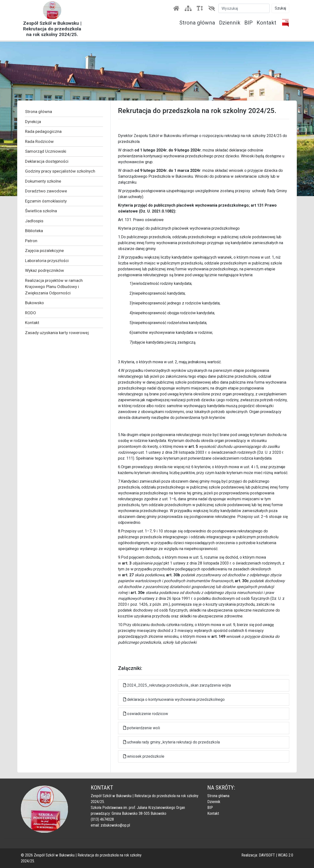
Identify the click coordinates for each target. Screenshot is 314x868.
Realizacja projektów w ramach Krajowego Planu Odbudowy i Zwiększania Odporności (54, 287)
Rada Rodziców (39, 141)
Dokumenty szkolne (43, 181)
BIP (249, 23)
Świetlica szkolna (41, 211)
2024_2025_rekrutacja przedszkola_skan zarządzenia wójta (179, 685)
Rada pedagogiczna (43, 131)
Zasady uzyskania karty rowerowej (57, 333)
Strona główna (197, 23)
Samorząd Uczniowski (46, 151)
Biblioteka (34, 231)
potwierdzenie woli (144, 728)
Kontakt (266, 23)
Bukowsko (34, 303)
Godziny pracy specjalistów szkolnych (60, 171)
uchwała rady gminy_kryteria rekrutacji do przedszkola (173, 742)
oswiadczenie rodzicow (148, 714)
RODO (31, 313)
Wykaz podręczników (45, 270)
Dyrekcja (33, 122)
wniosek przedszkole (146, 756)
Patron (31, 241)
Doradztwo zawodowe (46, 191)
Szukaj (280, 8)
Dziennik (230, 23)
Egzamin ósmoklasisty (46, 201)
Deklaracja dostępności (47, 161)
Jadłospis (34, 221)
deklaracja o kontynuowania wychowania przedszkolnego (176, 699)
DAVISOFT (267, 855)
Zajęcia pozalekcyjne (44, 251)
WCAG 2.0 (286, 855)
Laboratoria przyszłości (47, 261)
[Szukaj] (244, 8)
